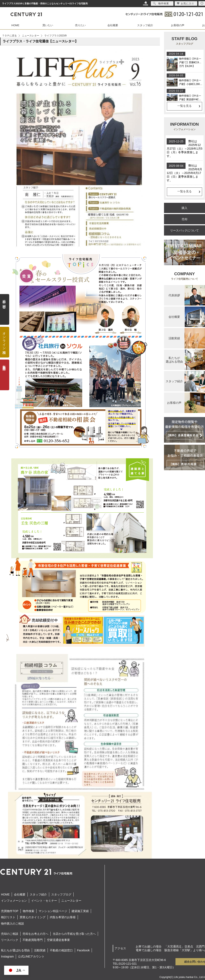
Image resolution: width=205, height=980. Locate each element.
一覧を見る (184, 106)
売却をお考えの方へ (35, 934)
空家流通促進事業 (58, 940)
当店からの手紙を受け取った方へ (74, 934)
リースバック (10, 940)
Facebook (83, 950)
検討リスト (8, 917)
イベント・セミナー (44, 901)
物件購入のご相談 (13, 924)
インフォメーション (14, 901)
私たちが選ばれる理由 (15, 950)
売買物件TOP (10, 911)
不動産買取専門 (33, 940)
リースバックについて (184, 230)
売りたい (80, 25)
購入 (184, 208)
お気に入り (185, 3)
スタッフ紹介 (145, 25)
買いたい (48, 25)
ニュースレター (31, 36)
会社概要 (113, 25)
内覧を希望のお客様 (63, 917)
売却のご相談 (10, 934)
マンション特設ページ (53, 911)
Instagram (7, 956)
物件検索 (28, 911)
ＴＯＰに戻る (9, 36)
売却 (184, 219)
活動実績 (40, 950)
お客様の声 (178, 25)
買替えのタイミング (33, 917)
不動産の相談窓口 (61, 950)
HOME (15, 25)
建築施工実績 (80, 911)
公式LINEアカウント (31, 956)
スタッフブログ (61, 894)
